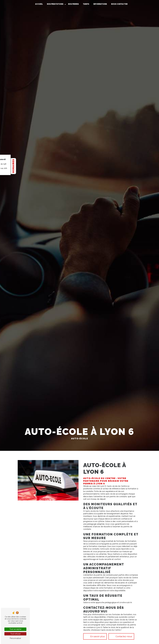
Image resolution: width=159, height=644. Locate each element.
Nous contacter (119, 4)
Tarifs (86, 4)
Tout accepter (15, 629)
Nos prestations (55, 4)
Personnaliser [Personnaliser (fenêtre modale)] (15, 638)
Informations (100, 4)
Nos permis (73, 4)
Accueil (39, 4)
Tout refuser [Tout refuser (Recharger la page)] (15, 634)
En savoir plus (95, 636)
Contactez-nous (121, 636)
